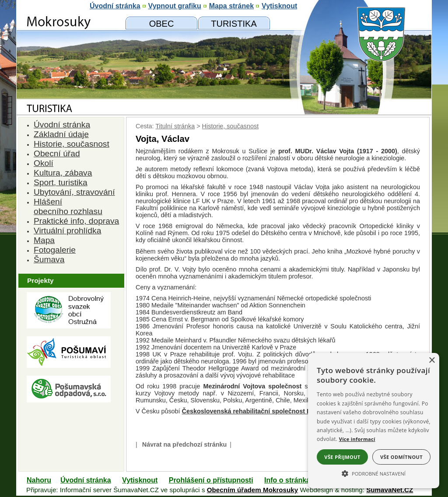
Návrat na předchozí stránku (185, 444)
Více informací (357, 439)
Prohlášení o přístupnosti (211, 480)
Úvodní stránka (86, 480)
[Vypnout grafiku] (175, 6)
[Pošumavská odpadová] (69, 400)
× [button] (432, 361)
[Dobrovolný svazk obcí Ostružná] (69, 326)
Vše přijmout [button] (342, 457)
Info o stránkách (291, 480)
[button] (374, 473)
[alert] (374, 421)
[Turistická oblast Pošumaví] (69, 365)
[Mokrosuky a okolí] (234, 23)
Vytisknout (140, 480)
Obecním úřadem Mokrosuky (252, 490)
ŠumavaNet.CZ (390, 490)
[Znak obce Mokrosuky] (69, 85)
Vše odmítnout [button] (401, 457)
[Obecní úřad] (161, 23)
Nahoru (39, 480)
